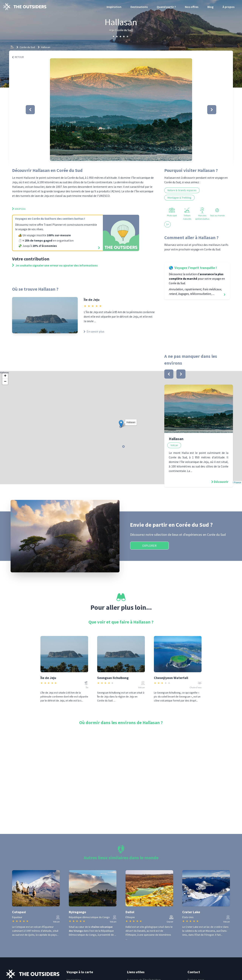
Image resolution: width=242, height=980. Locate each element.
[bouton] (169, 374)
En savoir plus (94, 331)
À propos (228, 7)
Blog (210, 7)
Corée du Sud (27, 47)
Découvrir (221, 482)
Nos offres (192, 7)
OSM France (235, 483)
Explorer (149, 546)
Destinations (139, 7)
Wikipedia (19, 209)
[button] (121, 110)
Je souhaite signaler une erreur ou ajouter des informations (55, 265)
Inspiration (114, 7)
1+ (168, 224)
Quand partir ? (166, 7)
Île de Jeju (92, 300)
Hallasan (46, 47)
